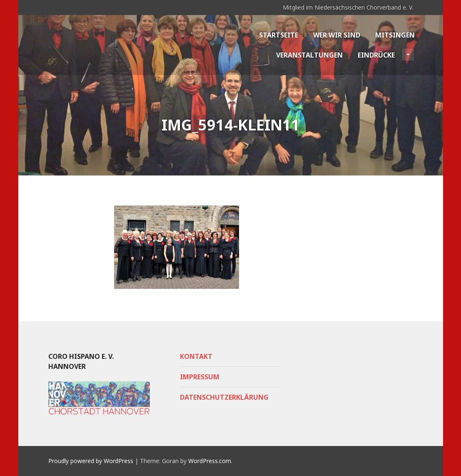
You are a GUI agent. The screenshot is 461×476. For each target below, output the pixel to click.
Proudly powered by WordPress (91, 461)
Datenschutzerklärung (224, 397)
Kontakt (196, 356)
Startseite (279, 35)
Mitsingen (395, 35)
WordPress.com (210, 461)
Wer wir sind (337, 35)
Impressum (200, 377)
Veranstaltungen (309, 55)
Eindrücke (386, 55)
